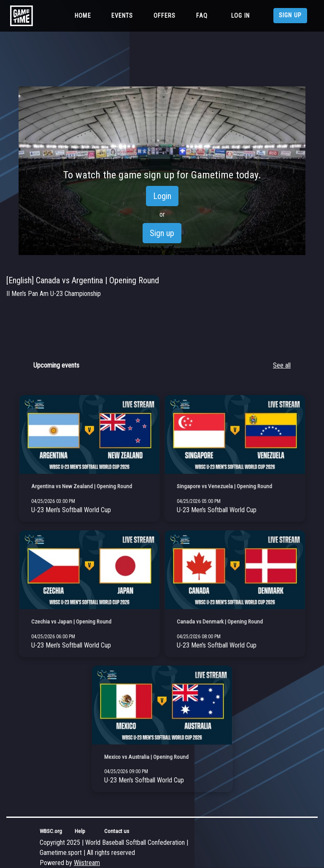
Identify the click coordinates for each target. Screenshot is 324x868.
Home (85, 15)
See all (282, 365)
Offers (165, 16)
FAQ (202, 16)
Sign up (290, 15)
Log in (240, 16)
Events (122, 16)
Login (162, 196)
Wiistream (87, 863)
